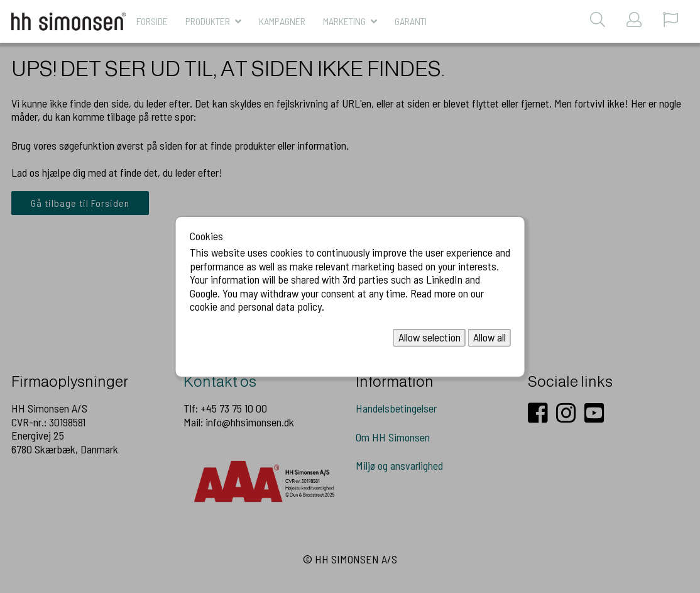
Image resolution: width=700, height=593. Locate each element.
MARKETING (344, 21)
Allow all (489, 337)
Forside (152, 21)
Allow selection (429, 337)
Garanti (411, 21)
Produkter (208, 21)
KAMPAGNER (282, 21)
